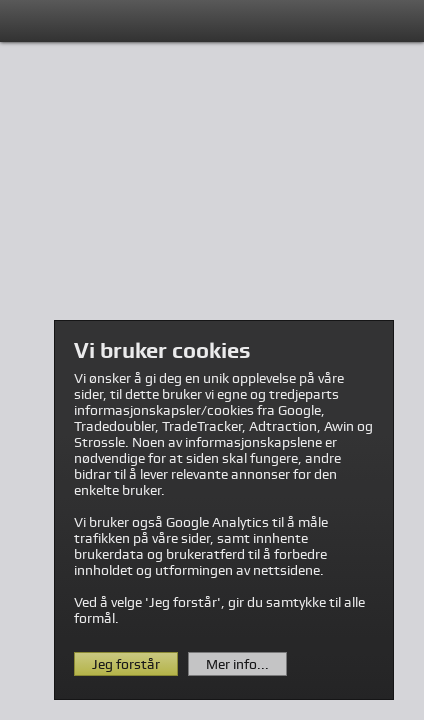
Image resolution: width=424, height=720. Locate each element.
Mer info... (237, 664)
